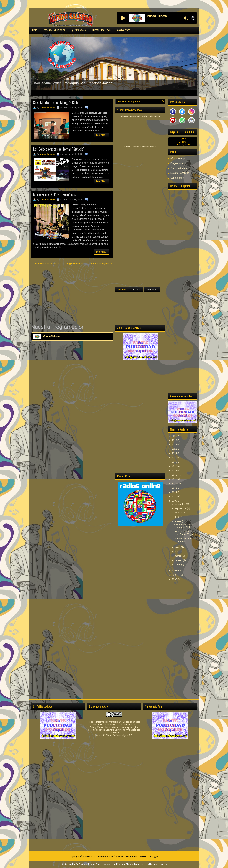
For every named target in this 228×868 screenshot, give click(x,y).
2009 (175, 501)
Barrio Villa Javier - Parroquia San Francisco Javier (73, 83)
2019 (175, 462)
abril (177, 552)
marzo (178, 556)
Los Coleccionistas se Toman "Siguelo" (59, 149)
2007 (175, 575)
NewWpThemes (79, 864)
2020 (175, 458)
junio (178, 521)
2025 (175, 436)
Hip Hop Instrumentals (156, 864)
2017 (175, 471)
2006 (175, 579)
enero (178, 565)
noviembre (180, 504)
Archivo (136, 290)
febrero (179, 560)
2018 (175, 466)
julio (177, 517)
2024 (175, 440)
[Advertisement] (72, 294)
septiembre (181, 508)
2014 (175, 483)
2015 (175, 479)
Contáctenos (124, 30)
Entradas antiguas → (101, 264)
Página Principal (75, 264)
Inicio (34, 30)
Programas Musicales (54, 30)
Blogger (154, 856)
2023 (175, 445)
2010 (175, 496)
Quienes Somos (79, 30)
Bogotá (183, 142)
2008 (175, 570)
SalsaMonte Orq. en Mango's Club (55, 103)
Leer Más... (102, 135)
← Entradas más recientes (46, 264)
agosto (179, 513)
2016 (175, 475)
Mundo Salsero (47, 108)
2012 (175, 488)
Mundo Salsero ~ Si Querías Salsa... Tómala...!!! (112, 856)
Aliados (122, 290)
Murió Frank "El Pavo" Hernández (55, 194)
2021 (175, 453)
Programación (178, 163)
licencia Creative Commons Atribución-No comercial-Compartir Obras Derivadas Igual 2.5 (118, 733)
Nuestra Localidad (102, 30)
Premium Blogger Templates (130, 864)
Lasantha (111, 864)
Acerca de (152, 290)
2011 (175, 492)
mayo (178, 547)
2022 (175, 449)
